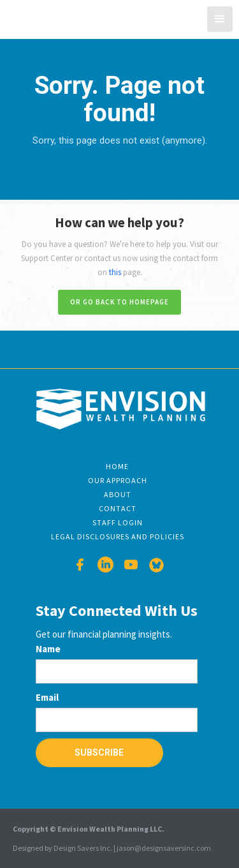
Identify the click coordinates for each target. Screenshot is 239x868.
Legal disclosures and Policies (118, 536)
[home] (50, 18)
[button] (220, 19)
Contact (118, 508)
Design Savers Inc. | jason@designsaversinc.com (132, 848)
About (118, 494)
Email (47, 697)
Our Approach (118, 480)
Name (48, 649)
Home (117, 466)
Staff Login (118, 522)
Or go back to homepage (119, 302)
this (115, 272)
